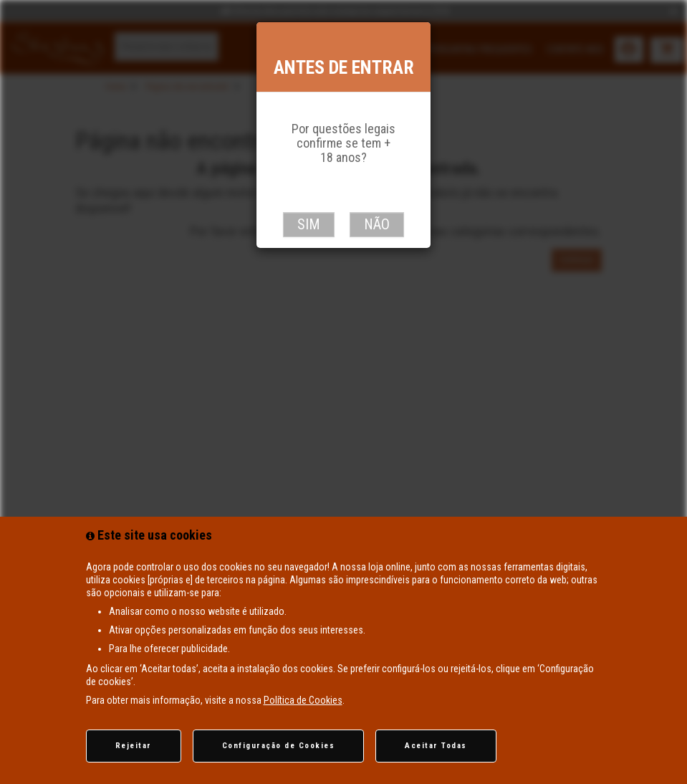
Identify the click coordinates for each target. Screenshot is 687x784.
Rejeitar (134, 746)
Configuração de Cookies (279, 746)
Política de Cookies (303, 700)
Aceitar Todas (436, 746)
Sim (309, 224)
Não (377, 224)
